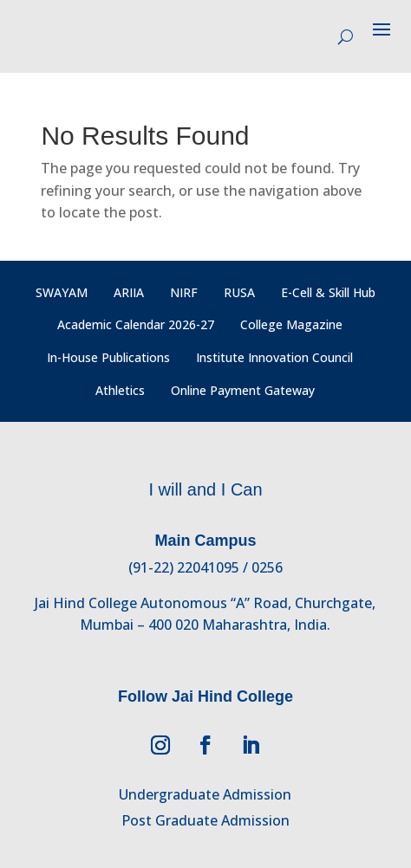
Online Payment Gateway (243, 390)
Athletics (120, 390)
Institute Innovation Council (274, 357)
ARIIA (129, 292)
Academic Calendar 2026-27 (136, 324)
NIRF (184, 292)
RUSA (239, 292)
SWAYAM (62, 292)
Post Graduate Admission (205, 820)
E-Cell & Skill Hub (328, 292)
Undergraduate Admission (205, 794)
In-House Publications (108, 357)
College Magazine (291, 324)
